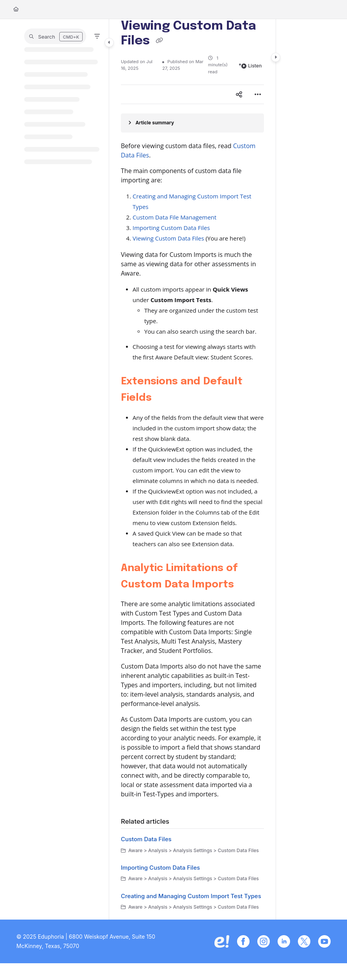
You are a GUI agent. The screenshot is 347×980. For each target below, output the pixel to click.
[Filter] (97, 36)
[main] (192, 469)
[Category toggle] (109, 42)
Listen (251, 66)
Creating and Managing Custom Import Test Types (191, 896)
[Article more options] (258, 94)
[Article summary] (192, 123)
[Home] (16, 10)
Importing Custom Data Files (171, 228)
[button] (55, 36)
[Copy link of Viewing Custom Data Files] (159, 41)
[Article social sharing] (239, 94)
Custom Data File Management (174, 217)
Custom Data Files (146, 839)
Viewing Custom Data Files (168, 238)
